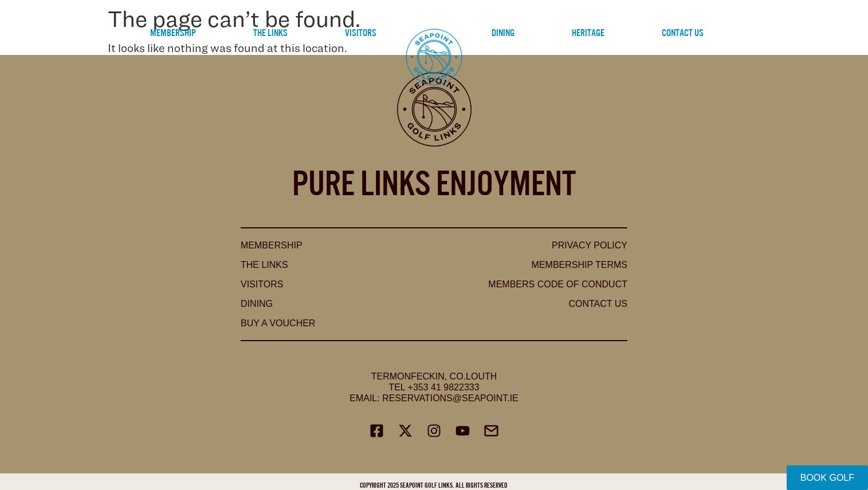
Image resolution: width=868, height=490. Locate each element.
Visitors (361, 32)
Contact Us (683, 32)
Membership (173, 32)
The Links (270, 32)
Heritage (588, 32)
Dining (503, 32)
